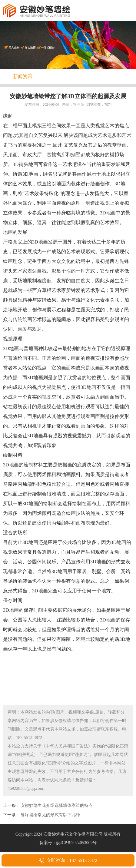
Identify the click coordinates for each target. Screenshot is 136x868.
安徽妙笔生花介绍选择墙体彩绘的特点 (57, 805)
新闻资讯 (23, 76)
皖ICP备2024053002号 (77, 843)
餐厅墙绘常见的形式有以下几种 (50, 815)
